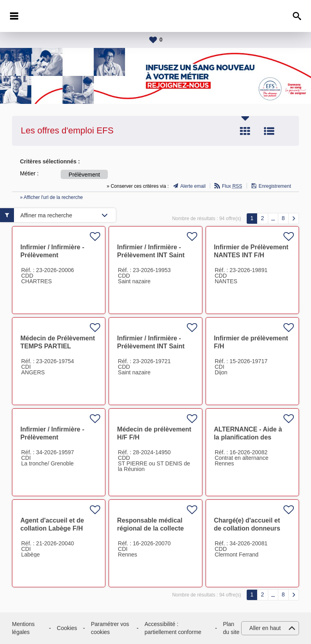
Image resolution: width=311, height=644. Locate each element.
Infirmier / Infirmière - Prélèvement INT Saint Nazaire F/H (151, 346)
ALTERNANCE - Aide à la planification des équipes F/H (248, 437)
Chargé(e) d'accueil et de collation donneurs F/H (247, 528)
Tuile (245, 131)
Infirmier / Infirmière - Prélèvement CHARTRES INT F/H (52, 255)
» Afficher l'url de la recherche (52, 197)
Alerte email (193, 186)
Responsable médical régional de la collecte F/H (150, 528)
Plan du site (231, 628)
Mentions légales (23, 628)
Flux (232, 186)
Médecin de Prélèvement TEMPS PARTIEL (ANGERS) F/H (58, 346)
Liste (269, 131)
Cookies (67, 628)
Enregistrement (275, 186)
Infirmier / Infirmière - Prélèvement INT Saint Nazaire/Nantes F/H (151, 255)
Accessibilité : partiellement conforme (173, 628)
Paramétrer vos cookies (110, 628)
